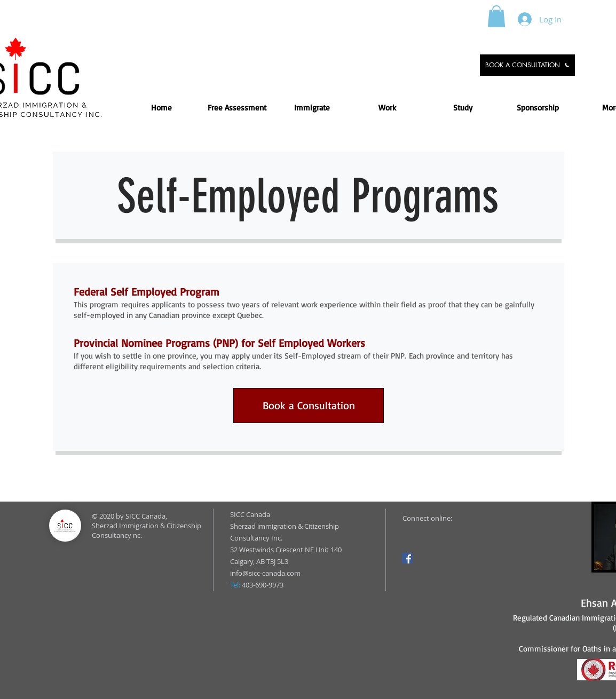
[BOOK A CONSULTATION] (527, 65)
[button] (496, 16)
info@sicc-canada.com (265, 573)
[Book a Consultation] (309, 406)
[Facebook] (407, 558)
